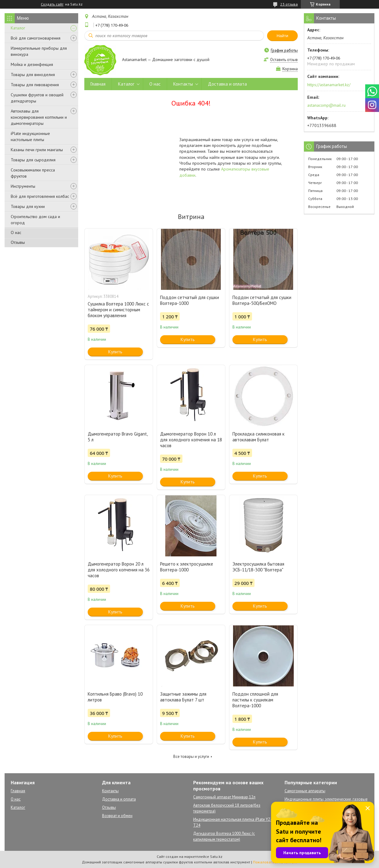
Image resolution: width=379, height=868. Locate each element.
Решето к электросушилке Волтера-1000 (187, 567)
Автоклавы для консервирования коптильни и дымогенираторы (39, 117)
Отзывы (18, 242)
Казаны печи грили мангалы (37, 150)
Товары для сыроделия (33, 160)
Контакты (183, 84)
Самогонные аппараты (305, 791)
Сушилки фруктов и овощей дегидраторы (37, 98)
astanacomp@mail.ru (326, 105)
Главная (98, 84)
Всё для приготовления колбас (40, 196)
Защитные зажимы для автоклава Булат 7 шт (183, 697)
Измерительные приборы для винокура (39, 51)
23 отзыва (289, 4)
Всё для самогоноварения (36, 38)
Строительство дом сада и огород (35, 220)
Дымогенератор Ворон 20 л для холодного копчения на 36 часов (119, 570)
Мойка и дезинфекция (32, 64)
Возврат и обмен (117, 816)
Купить (115, 352)
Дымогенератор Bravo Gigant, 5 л (118, 437)
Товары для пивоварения (35, 85)
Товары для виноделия (33, 75)
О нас (16, 232)
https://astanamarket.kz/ (329, 85)
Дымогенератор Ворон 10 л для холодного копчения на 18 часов (191, 440)
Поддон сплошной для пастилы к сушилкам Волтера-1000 (255, 700)
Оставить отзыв (284, 60)
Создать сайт (52, 4)
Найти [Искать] (282, 36)
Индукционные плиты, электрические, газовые (326, 799)
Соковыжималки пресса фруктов (33, 173)
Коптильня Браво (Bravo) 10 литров (115, 697)
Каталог (18, 28)
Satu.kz (216, 856)
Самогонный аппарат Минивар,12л (224, 797)
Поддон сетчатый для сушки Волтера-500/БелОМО (262, 300)
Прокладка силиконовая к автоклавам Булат (258, 437)
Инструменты (23, 186)
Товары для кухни (28, 206)
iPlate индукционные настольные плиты (30, 136)
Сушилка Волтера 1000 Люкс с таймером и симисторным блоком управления (118, 310)
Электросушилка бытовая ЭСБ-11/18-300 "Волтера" (258, 567)
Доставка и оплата (227, 84)
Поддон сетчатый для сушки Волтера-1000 (189, 300)
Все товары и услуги (191, 757)
